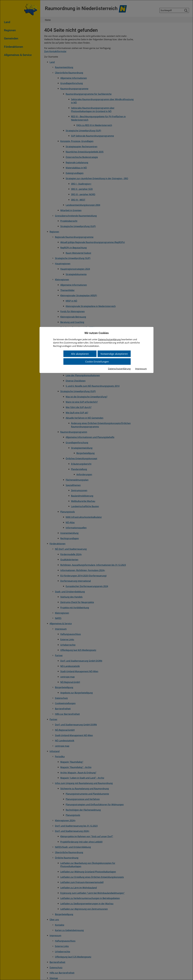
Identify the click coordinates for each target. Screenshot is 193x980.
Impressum (141, 368)
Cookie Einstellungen (97, 361)
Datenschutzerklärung (109, 339)
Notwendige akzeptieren (114, 353)
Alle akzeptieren (80, 353)
